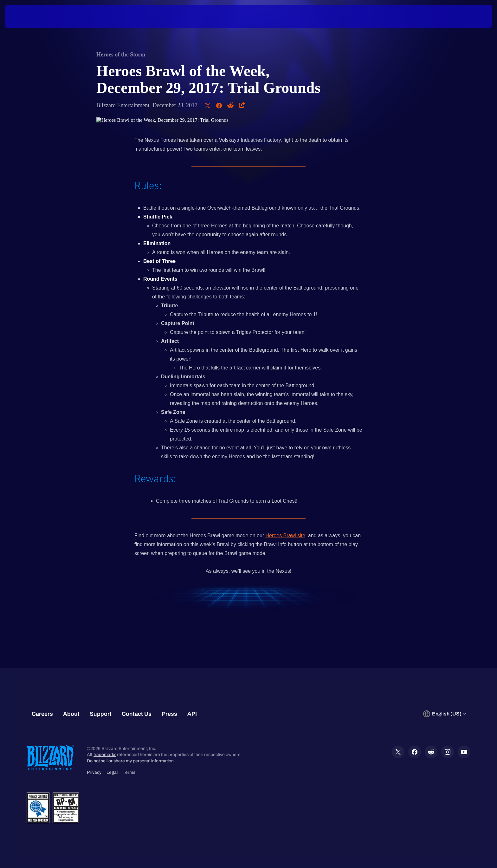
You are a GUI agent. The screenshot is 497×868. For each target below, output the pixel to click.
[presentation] (29, 16)
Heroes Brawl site (285, 535)
